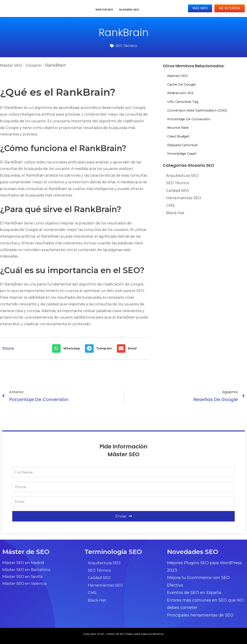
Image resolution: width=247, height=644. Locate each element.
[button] (67, 348)
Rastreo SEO (179, 76)
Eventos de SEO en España (194, 593)
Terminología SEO (113, 552)
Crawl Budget (179, 136)
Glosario (35, 65)
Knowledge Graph (183, 153)
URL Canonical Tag (185, 102)
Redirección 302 (182, 93)
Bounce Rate (179, 128)
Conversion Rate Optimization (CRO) (201, 110)
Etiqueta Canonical (184, 145)
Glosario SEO (129, 10)
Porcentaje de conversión (191, 119)
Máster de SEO (26, 552)
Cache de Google (183, 84)
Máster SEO (104, 10)
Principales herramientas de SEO (200, 615)
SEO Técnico (126, 46)
